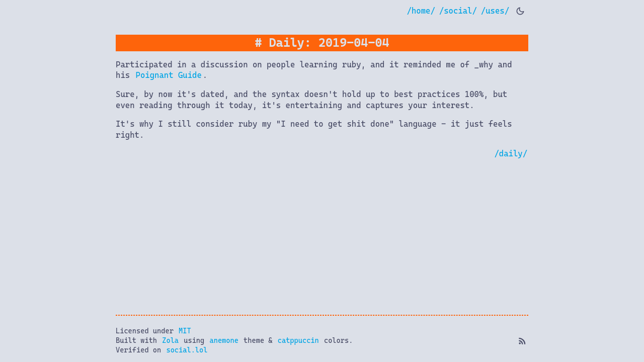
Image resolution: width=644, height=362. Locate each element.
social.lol (187, 350)
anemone (224, 340)
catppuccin (298, 340)
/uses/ (495, 11)
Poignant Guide (169, 75)
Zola (170, 340)
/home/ (421, 11)
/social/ (458, 11)
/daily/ (511, 154)
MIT (185, 331)
